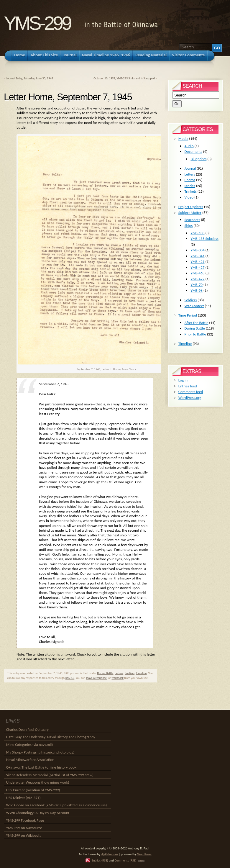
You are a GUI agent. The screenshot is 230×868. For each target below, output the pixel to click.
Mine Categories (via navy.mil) (29, 745)
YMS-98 (197, 290)
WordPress (144, 854)
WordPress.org (190, 398)
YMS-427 (197, 267)
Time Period (188, 315)
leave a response (96, 678)
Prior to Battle (195, 334)
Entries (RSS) (100, 860)
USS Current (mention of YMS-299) (33, 790)
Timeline (141, 673)
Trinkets (191, 191)
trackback (118, 678)
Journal (190, 168)
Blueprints (198, 159)
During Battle (105, 673)
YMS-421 (197, 262)
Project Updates (191, 207)
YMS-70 (197, 285)
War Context (194, 306)
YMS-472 (197, 279)
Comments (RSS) (125, 860)
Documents (193, 152)
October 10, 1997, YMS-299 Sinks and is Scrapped (124, 78)
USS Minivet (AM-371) (23, 798)
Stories (190, 186)
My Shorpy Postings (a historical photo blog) (40, 752)
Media (183, 139)
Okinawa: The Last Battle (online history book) (42, 767)
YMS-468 (197, 273)
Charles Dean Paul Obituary (27, 729)
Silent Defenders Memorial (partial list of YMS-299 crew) (50, 775)
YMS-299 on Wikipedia (24, 835)
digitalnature (110, 854)
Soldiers (130, 673)
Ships (189, 226)
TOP (141, 861)
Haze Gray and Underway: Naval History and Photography (51, 737)
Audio (189, 146)
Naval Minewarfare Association (30, 760)
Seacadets (192, 220)
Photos (190, 180)
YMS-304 (197, 250)
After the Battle (197, 323)
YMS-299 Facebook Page (25, 820)
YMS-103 (197, 233)
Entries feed (188, 386)
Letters (119, 673)
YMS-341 (197, 256)
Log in (183, 380)
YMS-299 (37, 23)
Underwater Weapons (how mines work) (38, 782)
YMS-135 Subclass (204, 239)
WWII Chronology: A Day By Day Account (38, 813)
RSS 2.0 (70, 678)
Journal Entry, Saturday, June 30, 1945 (30, 78)
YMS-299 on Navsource (24, 828)
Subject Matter (190, 213)
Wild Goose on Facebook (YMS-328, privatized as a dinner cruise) (56, 805)
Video (189, 197)
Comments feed (191, 392)
